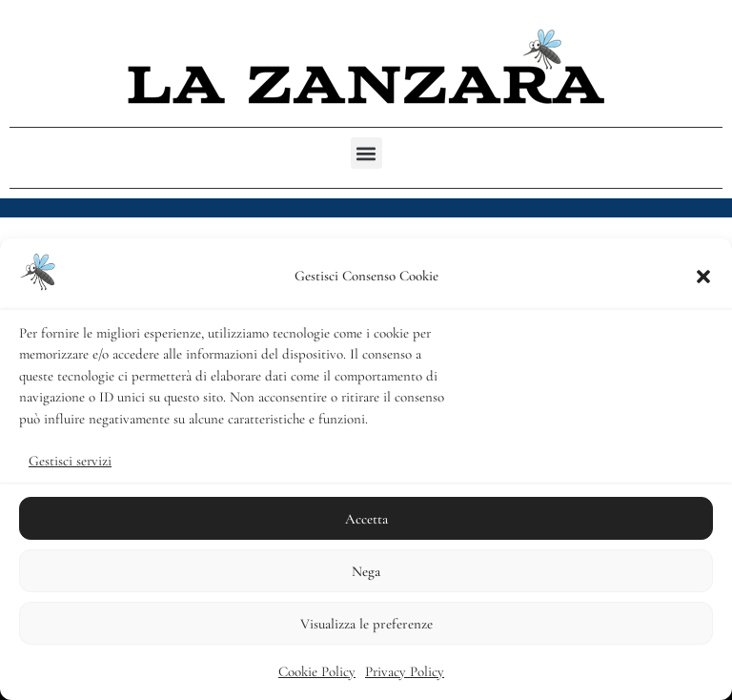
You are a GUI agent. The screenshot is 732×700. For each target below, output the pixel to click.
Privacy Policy (405, 671)
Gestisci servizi (70, 461)
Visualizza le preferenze (366, 624)
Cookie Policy (317, 671)
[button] (703, 277)
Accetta (366, 519)
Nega (366, 571)
